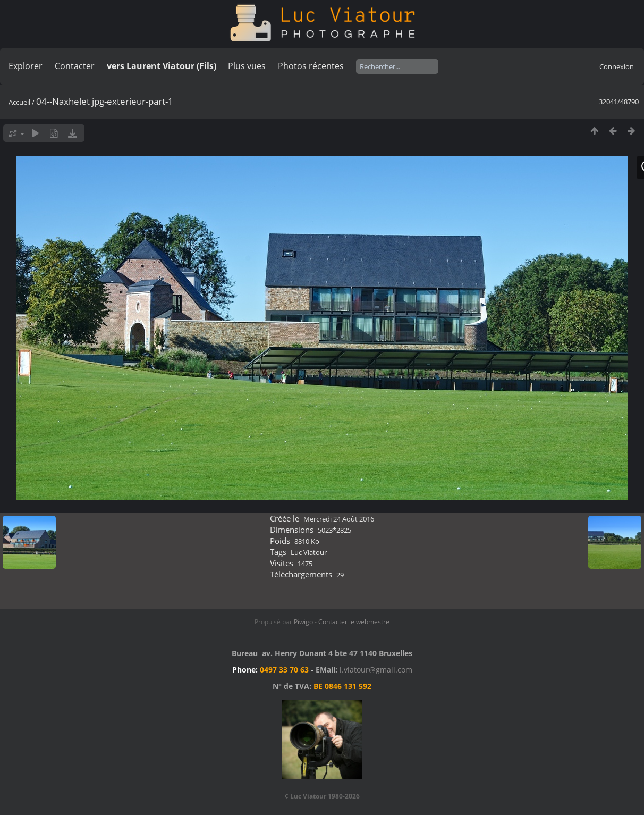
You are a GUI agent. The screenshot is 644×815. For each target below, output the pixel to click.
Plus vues (247, 66)
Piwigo (303, 622)
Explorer (26, 66)
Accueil (19, 102)
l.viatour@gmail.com (376, 670)
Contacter (75, 66)
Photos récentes (311, 66)
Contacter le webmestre (354, 622)
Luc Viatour (309, 552)
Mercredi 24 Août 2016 (339, 519)
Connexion (617, 66)
